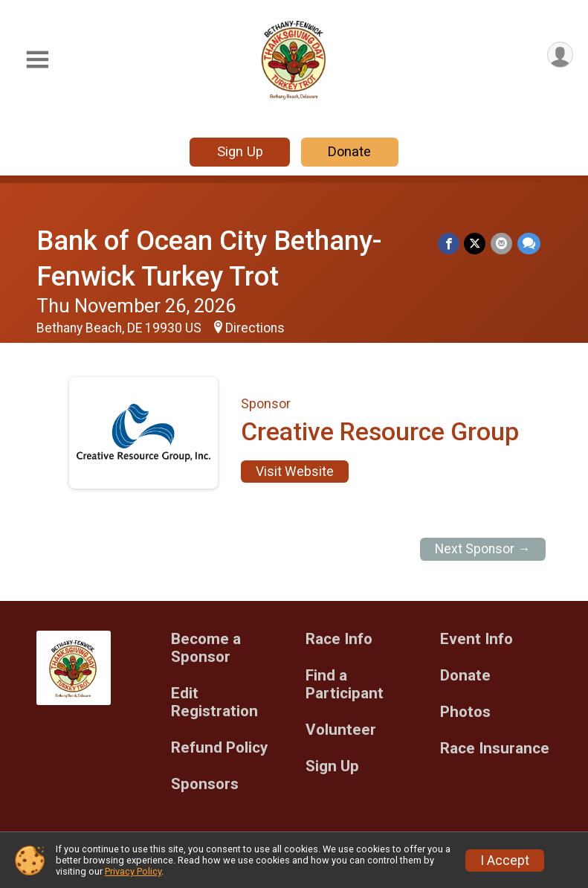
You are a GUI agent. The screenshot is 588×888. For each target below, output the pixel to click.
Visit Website (295, 472)
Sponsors (205, 784)
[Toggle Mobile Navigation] (37, 60)
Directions (255, 328)
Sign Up (240, 151)
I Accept (505, 860)
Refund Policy (219, 748)
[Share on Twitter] (476, 244)
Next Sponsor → (483, 549)
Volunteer (341, 730)
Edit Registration (214, 702)
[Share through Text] (529, 244)
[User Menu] (559, 55)
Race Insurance (495, 749)
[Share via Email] (502, 244)
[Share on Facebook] (450, 244)
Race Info (339, 639)
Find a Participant (345, 685)
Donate (349, 151)
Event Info (476, 639)
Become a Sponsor (206, 648)
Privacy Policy (133, 871)
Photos (465, 712)
